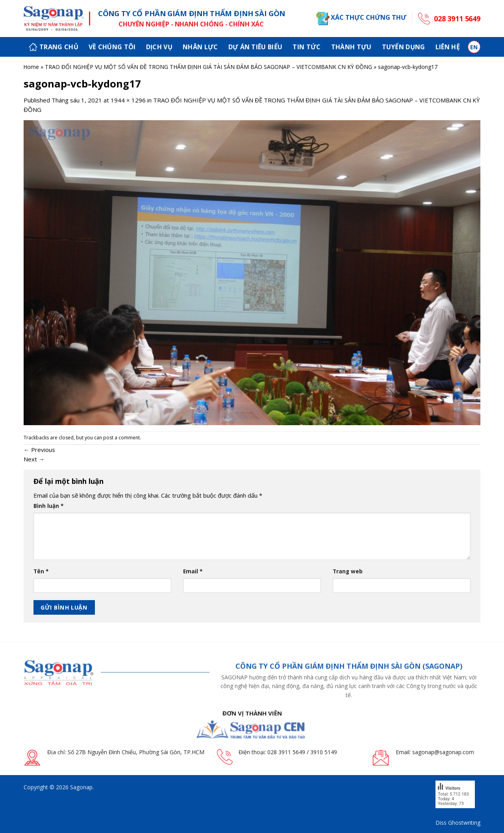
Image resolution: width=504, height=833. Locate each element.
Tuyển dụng (404, 47)
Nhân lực (200, 47)
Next (34, 459)
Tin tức (307, 47)
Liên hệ (448, 47)
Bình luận (48, 506)
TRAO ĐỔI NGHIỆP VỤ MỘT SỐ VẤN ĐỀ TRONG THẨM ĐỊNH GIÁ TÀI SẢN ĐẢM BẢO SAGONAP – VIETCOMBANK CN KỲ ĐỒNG (208, 67)
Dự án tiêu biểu (256, 47)
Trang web (348, 571)
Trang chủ (54, 47)
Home (31, 67)
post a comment (121, 438)
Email (193, 571)
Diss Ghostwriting (458, 823)
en (474, 47)
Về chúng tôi (112, 47)
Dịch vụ (159, 47)
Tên (41, 571)
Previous (39, 450)
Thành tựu (351, 47)
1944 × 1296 (128, 100)
